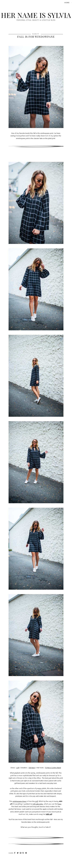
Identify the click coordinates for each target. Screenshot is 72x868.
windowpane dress (19, 801)
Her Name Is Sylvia (36, 15)
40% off (49, 814)
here (60, 804)
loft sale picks (38, 804)
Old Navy (32, 768)
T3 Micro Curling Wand (53, 768)
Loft (18, 768)
